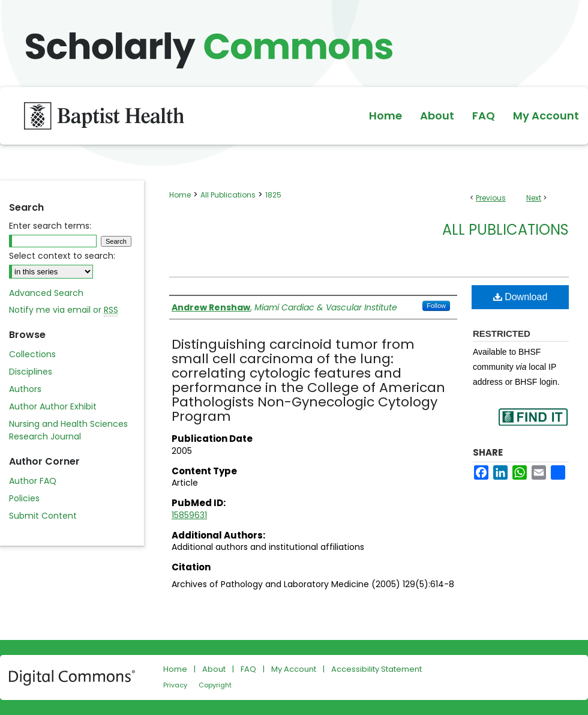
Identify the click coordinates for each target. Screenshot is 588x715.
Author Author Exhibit (53, 406)
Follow (436, 306)
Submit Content (43, 516)
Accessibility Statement (376, 669)
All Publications (228, 195)
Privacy (175, 685)
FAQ (248, 669)
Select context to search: (62, 256)
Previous (491, 198)
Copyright (215, 685)
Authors (25, 389)
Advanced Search (46, 293)
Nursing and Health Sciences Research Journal (68, 430)
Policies (24, 498)
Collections (32, 354)
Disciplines (31, 372)
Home (180, 195)
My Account (294, 669)
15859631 (189, 515)
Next (534, 198)
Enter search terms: (50, 226)
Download (520, 297)
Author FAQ (33, 481)
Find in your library (533, 425)
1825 (273, 195)
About (214, 669)
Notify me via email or (64, 310)
